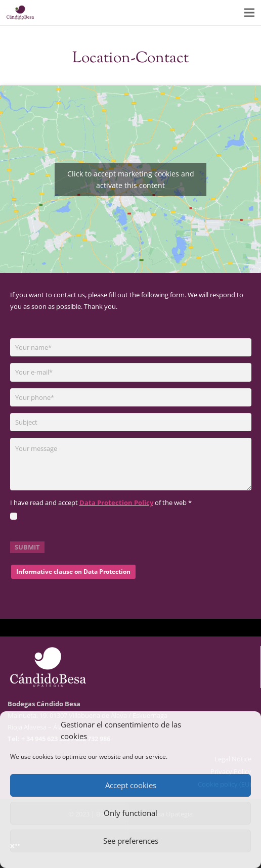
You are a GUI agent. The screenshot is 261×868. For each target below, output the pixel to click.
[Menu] (250, 13)
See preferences (131, 841)
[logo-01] (20, 13)
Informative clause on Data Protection (73, 572)
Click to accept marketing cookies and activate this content (131, 179)
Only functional (130, 813)
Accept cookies (131, 785)
